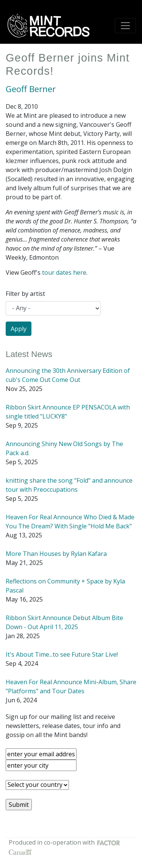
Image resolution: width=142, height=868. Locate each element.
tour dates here (64, 272)
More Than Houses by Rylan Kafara (56, 554)
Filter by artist (25, 294)
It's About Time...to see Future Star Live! (62, 654)
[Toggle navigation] (125, 26)
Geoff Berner (31, 89)
